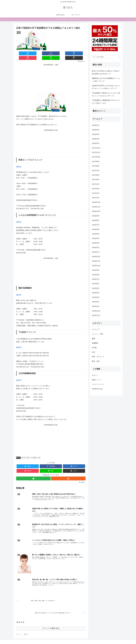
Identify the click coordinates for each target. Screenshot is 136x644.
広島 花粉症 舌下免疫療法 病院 (31, 453)
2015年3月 (96, 297)
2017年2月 (96, 193)
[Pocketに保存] (57, 53)
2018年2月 (96, 139)
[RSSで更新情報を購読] (68, 474)
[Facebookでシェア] (33, 53)
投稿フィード (97, 380)
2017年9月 (96, 162)
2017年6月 (96, 175)
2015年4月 (96, 293)
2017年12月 (96, 148)
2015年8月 (96, 275)
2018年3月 (96, 134)
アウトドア (96, 330)
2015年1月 (96, 306)
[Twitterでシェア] (22, 53)
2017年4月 (96, 184)
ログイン (95, 375)
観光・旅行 (96, 361)
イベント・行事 (97, 334)
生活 (93, 352)
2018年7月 (96, 125)
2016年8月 (96, 220)
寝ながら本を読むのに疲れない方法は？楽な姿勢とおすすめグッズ (106, 72)
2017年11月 (96, 152)
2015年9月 (96, 270)
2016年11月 (96, 207)
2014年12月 (96, 311)
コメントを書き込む (51, 625)
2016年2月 (96, 248)
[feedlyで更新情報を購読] (33, 474)
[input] (106, 57)
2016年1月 (96, 252)
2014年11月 (96, 315)
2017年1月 (96, 198)
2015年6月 (96, 284)
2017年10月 (96, 157)
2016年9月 (96, 216)
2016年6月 (96, 229)
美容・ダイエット (98, 357)
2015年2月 (96, 302)
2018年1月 (96, 143)
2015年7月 (96, 279)
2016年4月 (96, 238)
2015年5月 (96, 288)
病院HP (19, 162)
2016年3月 (96, 243)
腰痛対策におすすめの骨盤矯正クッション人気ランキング (106, 80)
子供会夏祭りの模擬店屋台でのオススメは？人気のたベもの (106, 102)
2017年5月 (96, 180)
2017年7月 (96, 171)
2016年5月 (96, 234)
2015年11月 (96, 261)
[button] (80, 53)
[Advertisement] (51, 74)
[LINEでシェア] (68, 53)
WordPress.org (97, 389)
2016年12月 (96, 202)
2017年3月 (96, 189)
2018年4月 (96, 130)
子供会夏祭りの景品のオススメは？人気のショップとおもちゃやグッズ (106, 94)
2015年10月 (96, 266)
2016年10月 (96, 211)
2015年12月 (96, 257)
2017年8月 (96, 166)
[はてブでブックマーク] (45, 53)
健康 (18, 453)
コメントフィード (98, 384)
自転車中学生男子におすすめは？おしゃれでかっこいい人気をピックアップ (106, 87)
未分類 (94, 348)
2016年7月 (96, 225)
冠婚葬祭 (95, 343)
